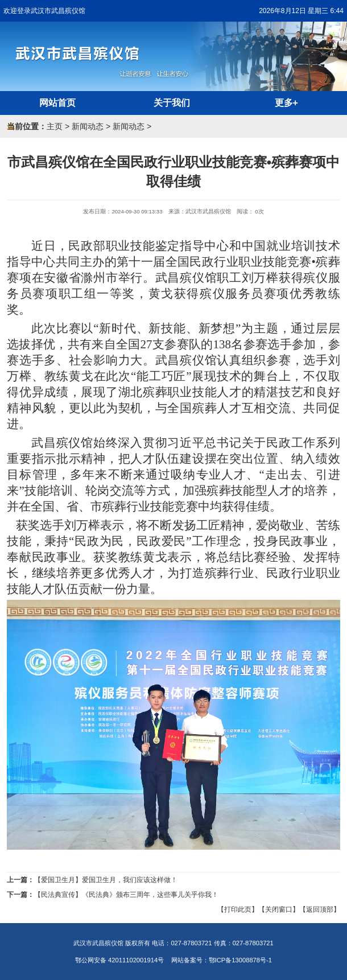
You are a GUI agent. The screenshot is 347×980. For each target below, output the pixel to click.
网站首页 (57, 103)
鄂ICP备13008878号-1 (240, 960)
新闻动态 (88, 126)
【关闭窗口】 (279, 909)
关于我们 (172, 103)
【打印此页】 (238, 909)
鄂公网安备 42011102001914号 (119, 960)
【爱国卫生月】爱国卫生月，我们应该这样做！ (106, 880)
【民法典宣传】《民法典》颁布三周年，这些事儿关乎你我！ (126, 895)
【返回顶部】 (320, 909)
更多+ (286, 103)
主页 (55, 126)
